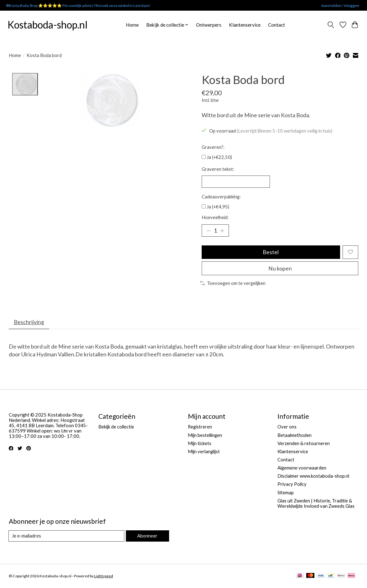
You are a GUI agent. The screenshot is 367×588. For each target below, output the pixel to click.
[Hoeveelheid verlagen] (209, 231)
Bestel (271, 252)
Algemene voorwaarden (302, 468)
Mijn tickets (200, 444)
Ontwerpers (209, 25)
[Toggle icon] (331, 25)
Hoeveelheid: (215, 218)
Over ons (287, 427)
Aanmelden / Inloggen (340, 5)
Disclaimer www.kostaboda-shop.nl (313, 477)
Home (132, 25)
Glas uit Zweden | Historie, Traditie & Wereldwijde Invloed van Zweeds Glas (316, 504)
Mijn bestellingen (205, 436)
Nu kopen (280, 269)
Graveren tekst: (218, 169)
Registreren (200, 427)
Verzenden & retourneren (304, 444)
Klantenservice (245, 25)
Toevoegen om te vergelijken (233, 284)
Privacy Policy (292, 485)
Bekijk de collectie (116, 427)
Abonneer (147, 536)
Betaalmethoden (295, 436)
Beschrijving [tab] (29, 323)
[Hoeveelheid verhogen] (222, 231)
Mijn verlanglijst (204, 452)
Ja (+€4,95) (218, 207)
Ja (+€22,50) (219, 157)
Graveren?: (213, 147)
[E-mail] (67, 537)
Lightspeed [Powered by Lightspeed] (104, 577)
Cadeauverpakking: (221, 197)
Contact (277, 25)
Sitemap (286, 493)
